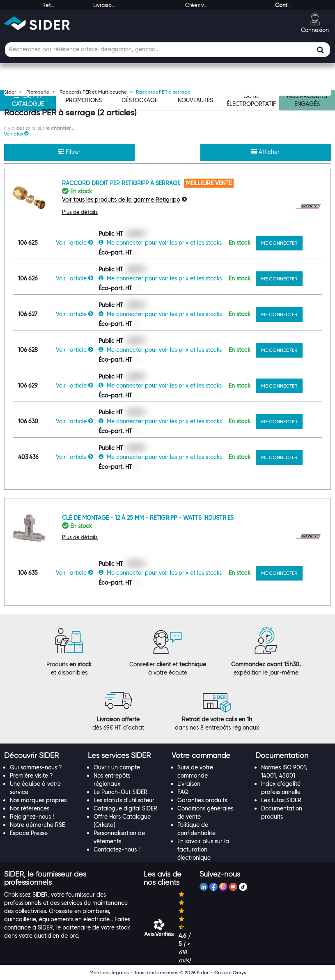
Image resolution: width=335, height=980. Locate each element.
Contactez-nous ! (117, 849)
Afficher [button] (265, 152)
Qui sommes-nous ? (36, 767)
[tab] (42, 756)
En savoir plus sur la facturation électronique (203, 849)
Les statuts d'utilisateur (124, 800)
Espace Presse (29, 833)
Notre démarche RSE (37, 825)
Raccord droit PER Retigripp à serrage (122, 183)
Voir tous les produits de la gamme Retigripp (121, 200)
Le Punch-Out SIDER (120, 792)
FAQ (183, 792)
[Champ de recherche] (167, 50)
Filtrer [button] (69, 152)
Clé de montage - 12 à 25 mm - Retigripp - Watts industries (148, 518)
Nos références (30, 808)
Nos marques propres (38, 800)
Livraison (189, 784)
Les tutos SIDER (281, 800)
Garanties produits (202, 800)
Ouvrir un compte (117, 767)
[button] (16, 134)
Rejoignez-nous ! (32, 817)
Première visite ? (31, 776)
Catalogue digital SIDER (125, 808)
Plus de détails (80, 212)
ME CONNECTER (279, 243)
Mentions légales (109, 972)
